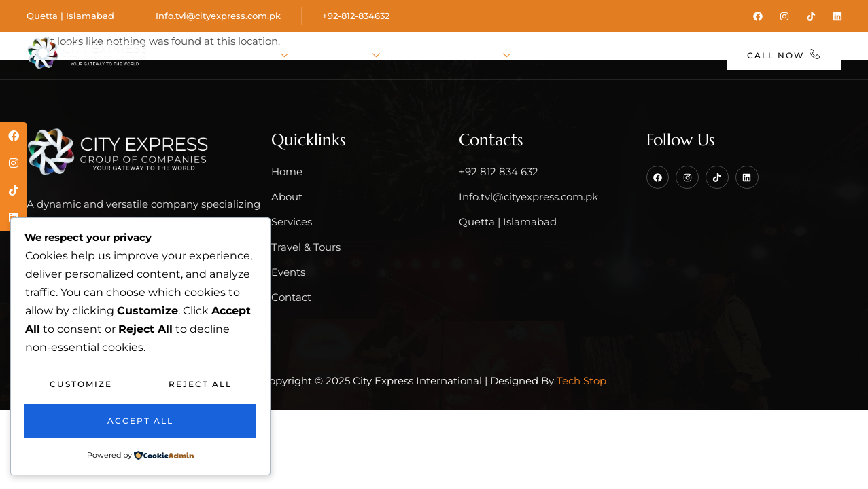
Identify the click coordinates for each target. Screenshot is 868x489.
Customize (81, 384)
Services (347, 56)
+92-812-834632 (356, 16)
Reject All (200, 384)
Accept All (140, 421)
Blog (615, 56)
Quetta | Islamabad (70, 16)
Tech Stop (581, 381)
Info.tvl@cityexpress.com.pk (218, 16)
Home (197, 56)
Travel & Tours (458, 56)
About (263, 56)
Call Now (784, 55)
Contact (679, 56)
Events (556, 56)
